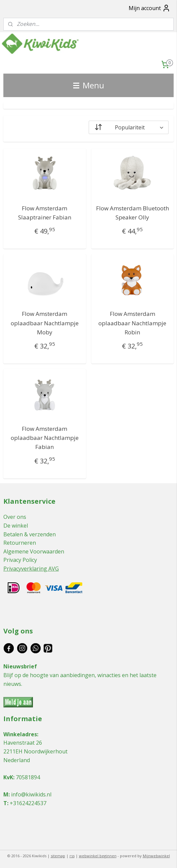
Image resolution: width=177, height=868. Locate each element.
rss (72, 856)
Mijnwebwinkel (156, 856)
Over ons (15, 517)
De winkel (16, 526)
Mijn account (149, 8)
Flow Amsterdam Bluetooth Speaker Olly (132, 213)
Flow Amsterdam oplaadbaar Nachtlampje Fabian (45, 438)
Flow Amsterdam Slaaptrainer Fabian (45, 213)
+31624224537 (28, 803)
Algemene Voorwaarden (34, 551)
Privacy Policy (20, 560)
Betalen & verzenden (30, 534)
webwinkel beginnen (98, 856)
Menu (89, 85)
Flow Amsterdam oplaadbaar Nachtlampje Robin (132, 323)
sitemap (58, 856)
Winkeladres (20, 734)
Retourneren (20, 543)
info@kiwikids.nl (31, 794)
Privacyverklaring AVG (31, 569)
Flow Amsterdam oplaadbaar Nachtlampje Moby (45, 323)
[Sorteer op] (129, 127)
